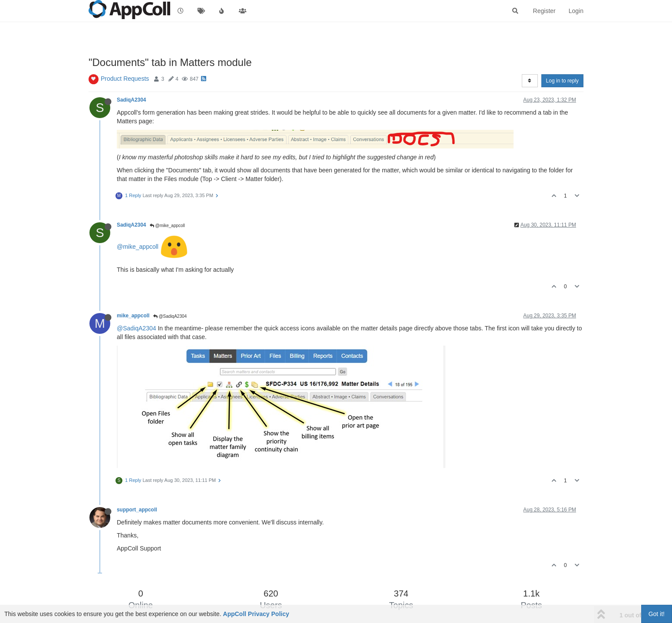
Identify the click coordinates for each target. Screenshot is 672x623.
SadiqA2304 (131, 100)
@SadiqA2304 (170, 316)
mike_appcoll (133, 316)
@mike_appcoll (167, 226)
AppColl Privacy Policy (256, 614)
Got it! (657, 614)
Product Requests (125, 79)
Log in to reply (562, 81)
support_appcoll (137, 510)
